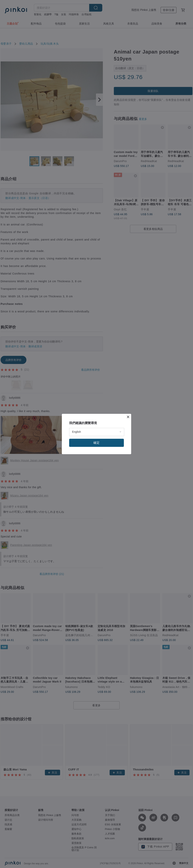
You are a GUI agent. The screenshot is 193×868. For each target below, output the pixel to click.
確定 (96, 443)
